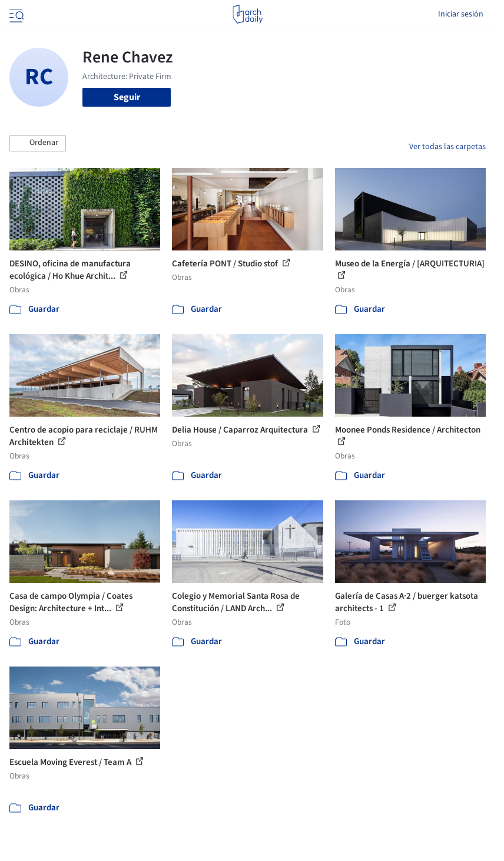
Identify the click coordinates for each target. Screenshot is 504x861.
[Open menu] (15, 14)
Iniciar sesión (461, 14)
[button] (38, 143)
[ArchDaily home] (248, 14)
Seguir (127, 97)
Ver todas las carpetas (447, 147)
